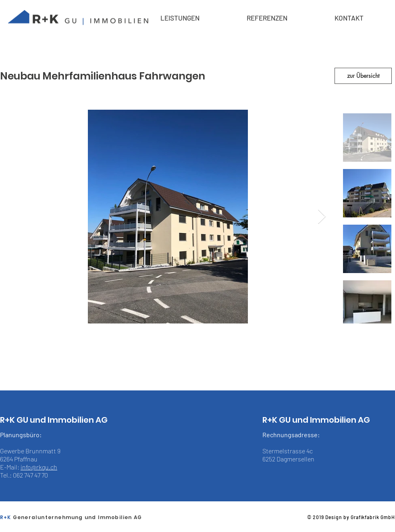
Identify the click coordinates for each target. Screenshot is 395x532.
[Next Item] (322, 217)
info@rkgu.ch (39, 467)
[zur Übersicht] (363, 76)
